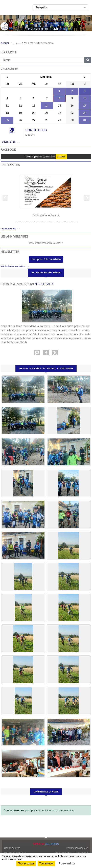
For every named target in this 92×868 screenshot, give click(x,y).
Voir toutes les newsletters (13, 266)
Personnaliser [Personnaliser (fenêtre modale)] (67, 864)
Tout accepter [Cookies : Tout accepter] (26, 864)
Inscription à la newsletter (46, 259)
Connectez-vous (14, 810)
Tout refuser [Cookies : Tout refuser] (46, 864)
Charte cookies (12, 848)
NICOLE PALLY (44, 284)
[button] (5, 198)
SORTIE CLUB (36, 130)
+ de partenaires (9, 229)
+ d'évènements (8, 142)
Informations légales (77, 848)
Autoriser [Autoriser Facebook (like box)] (61, 157)
